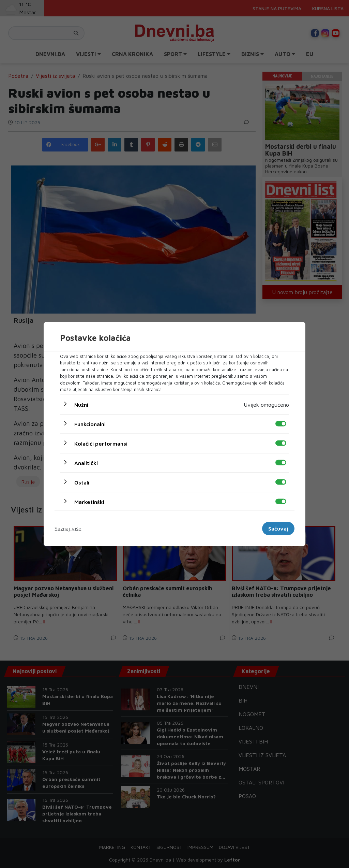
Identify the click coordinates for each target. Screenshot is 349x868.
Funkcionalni (90, 424)
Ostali (82, 482)
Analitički (86, 463)
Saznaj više (68, 529)
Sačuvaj (278, 529)
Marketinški (89, 502)
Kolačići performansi (101, 443)
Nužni (81, 404)
